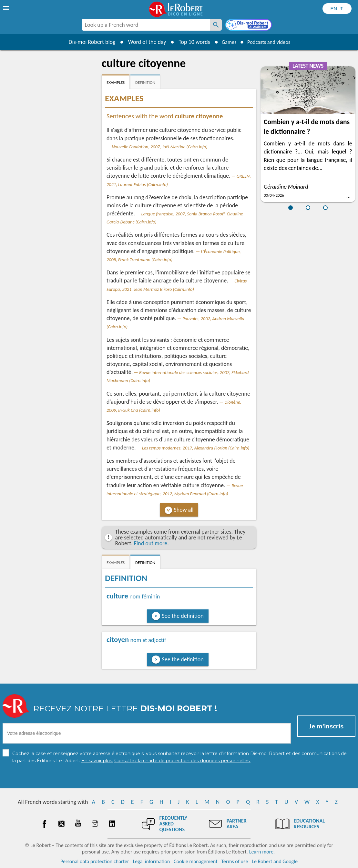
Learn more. (262, 852)
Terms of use (235, 861)
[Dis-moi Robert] (249, 25)
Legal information (151, 861)
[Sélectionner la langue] (337, 9)
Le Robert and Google (275, 861)
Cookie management (196, 861)
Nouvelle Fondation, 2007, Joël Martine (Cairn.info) (160, 147)
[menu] (6, 8)
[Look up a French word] (216, 25)
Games (226, 42)
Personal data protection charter (95, 861)
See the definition (183, 616)
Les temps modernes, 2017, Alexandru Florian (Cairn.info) (196, 448)
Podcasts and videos (270, 42)
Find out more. (151, 543)
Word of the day (142, 42)
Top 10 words (190, 42)
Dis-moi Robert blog (87, 42)
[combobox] (146, 25)
